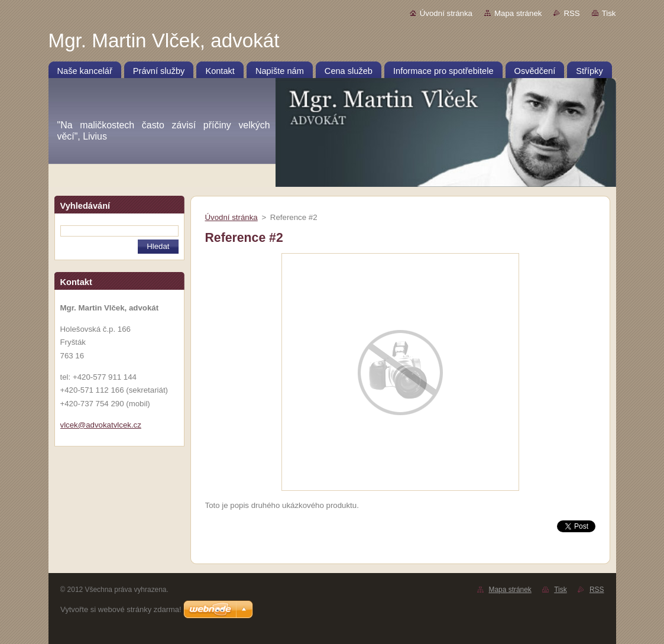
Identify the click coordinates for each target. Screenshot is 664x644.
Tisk (609, 13)
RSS (571, 13)
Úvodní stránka (446, 13)
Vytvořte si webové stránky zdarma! (121, 609)
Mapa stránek (518, 13)
